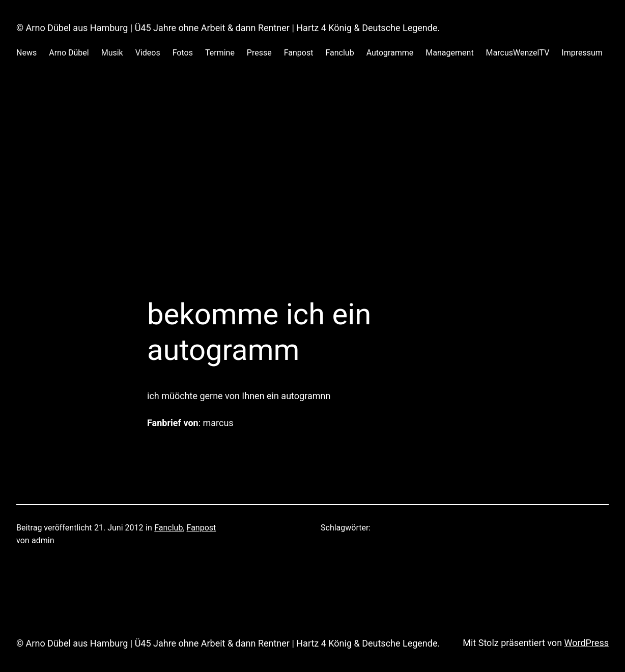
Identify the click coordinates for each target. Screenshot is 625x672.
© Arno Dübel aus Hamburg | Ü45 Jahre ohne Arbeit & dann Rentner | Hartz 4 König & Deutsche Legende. (228, 28)
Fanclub (168, 528)
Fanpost (202, 528)
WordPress (587, 643)
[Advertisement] (312, 189)
